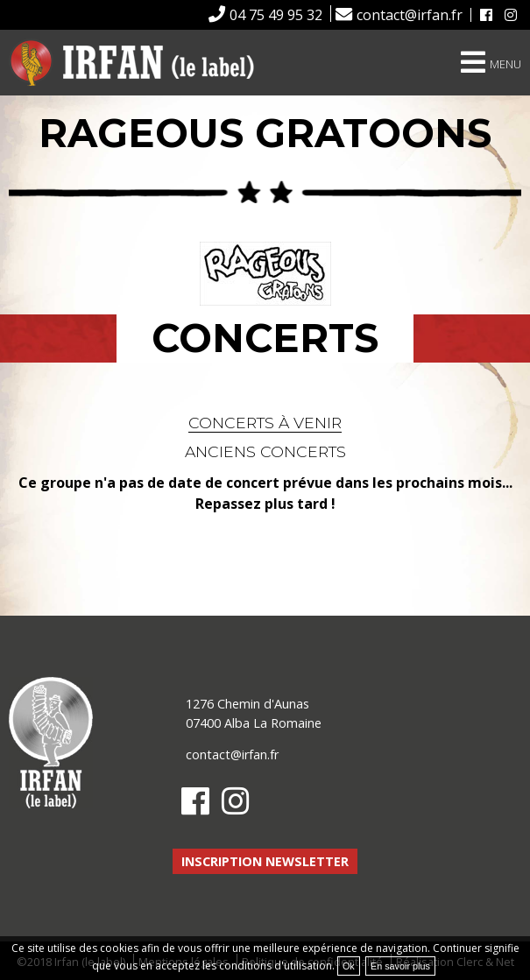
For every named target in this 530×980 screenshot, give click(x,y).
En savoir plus (400, 966)
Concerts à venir (265, 423)
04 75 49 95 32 (276, 15)
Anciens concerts (265, 451)
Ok (349, 966)
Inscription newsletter (265, 861)
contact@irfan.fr (410, 15)
